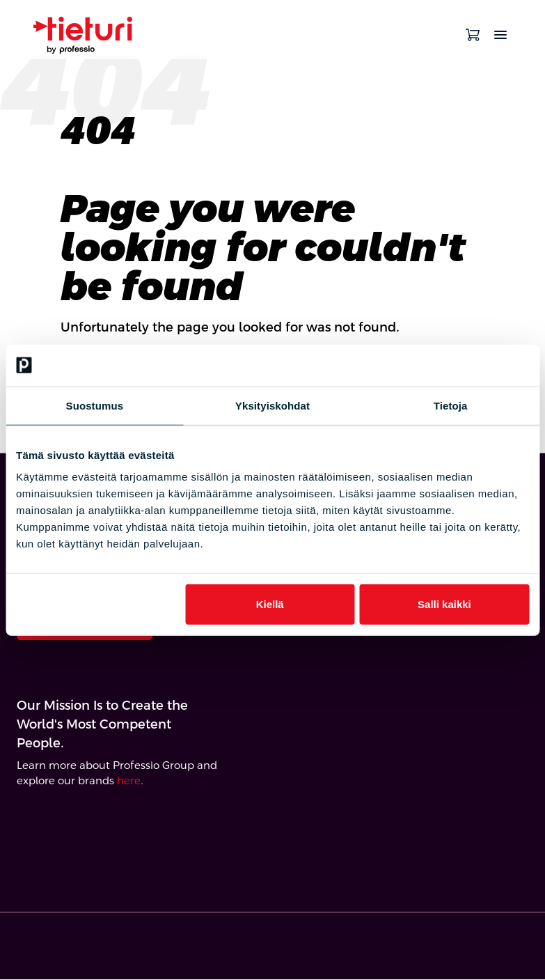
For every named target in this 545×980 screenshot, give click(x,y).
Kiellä (270, 604)
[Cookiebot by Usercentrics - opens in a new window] (468, 365)
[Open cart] (473, 35)
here (129, 782)
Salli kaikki (444, 604)
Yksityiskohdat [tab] (272, 405)
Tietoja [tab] (451, 405)
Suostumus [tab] (95, 405)
